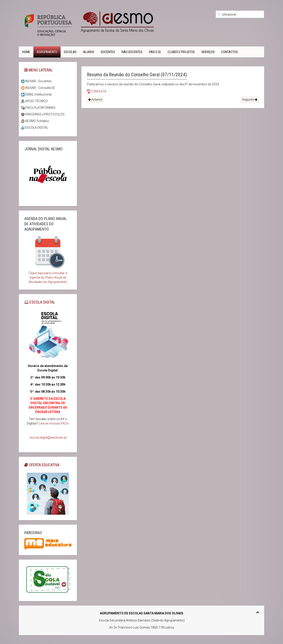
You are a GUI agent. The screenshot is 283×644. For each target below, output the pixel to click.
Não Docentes (132, 52)
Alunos (89, 52)
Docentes (108, 52)
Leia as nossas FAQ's (54, 423)
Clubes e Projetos (181, 52)
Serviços (208, 52)
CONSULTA (97, 91)
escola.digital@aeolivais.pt (48, 438)
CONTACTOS (230, 52)
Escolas (70, 52)
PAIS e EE (155, 52)
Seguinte (250, 99)
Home (26, 52)
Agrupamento (47, 52)
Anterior (95, 99)
